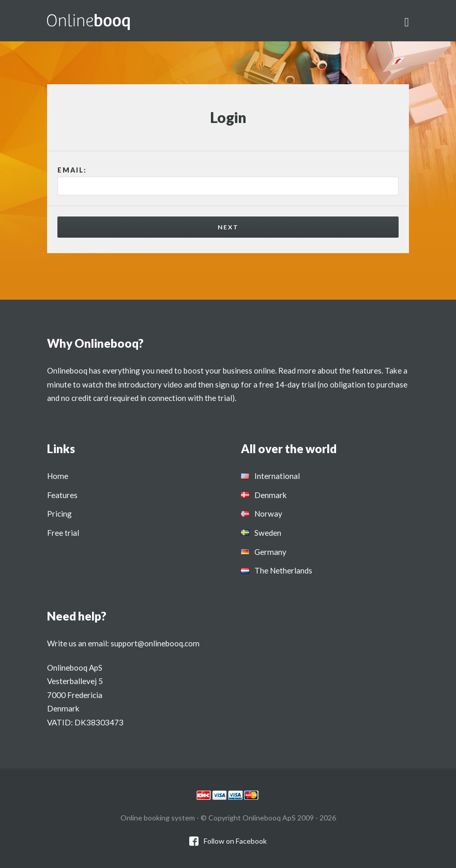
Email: (72, 170)
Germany (270, 552)
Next (228, 227)
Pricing (59, 514)
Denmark (271, 495)
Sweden (268, 533)
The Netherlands (283, 570)
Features (62, 495)
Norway (268, 514)
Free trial (63, 533)
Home (58, 476)
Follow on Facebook (235, 841)
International (277, 476)
